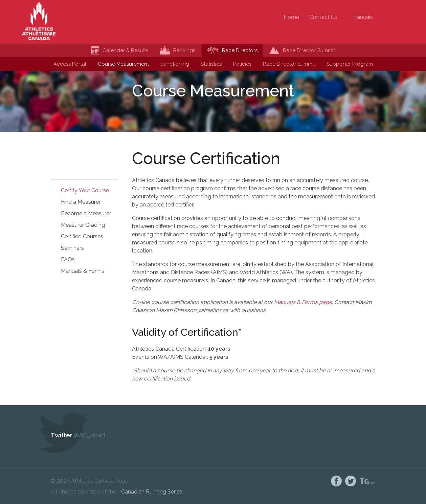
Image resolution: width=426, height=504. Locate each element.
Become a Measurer (86, 213)
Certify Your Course (85, 190)
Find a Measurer (81, 202)
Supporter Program (350, 64)
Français (363, 17)
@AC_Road (89, 435)
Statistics (211, 64)
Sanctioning (175, 64)
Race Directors (232, 50)
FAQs (68, 259)
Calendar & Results (120, 50)
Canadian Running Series (152, 492)
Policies (242, 64)
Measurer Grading (83, 225)
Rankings (177, 50)
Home (291, 17)
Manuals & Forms (83, 271)
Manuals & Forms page (303, 302)
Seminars (72, 248)
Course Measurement (123, 64)
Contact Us (323, 17)
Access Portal (70, 64)
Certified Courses (82, 236)
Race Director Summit (289, 64)
